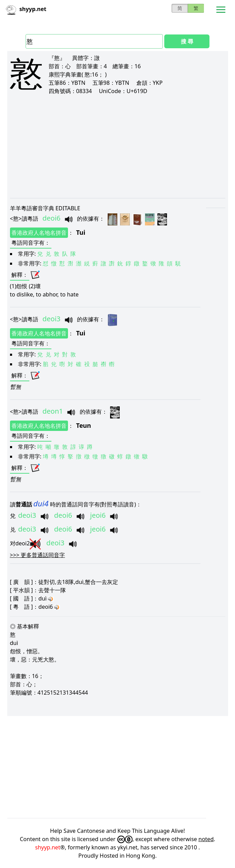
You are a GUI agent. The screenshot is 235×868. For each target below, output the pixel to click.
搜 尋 (187, 41)
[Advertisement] (118, 146)
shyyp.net (48, 847)
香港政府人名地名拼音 (39, 233)
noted (206, 839)
